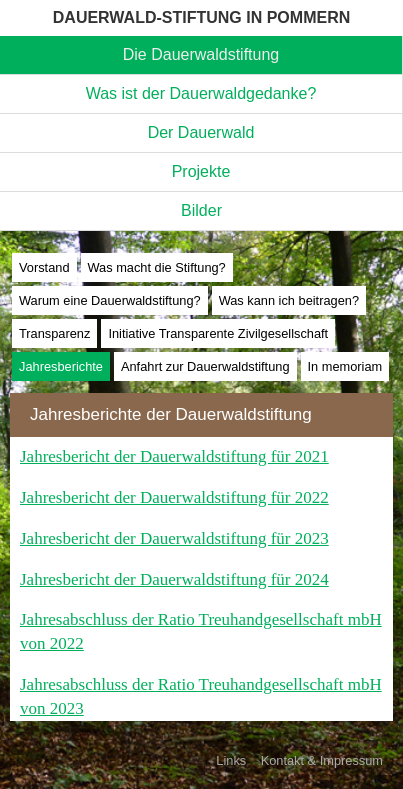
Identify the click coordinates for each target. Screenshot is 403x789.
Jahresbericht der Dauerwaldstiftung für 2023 (174, 538)
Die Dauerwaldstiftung (201, 54)
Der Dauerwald (201, 132)
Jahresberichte (61, 366)
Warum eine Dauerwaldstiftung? (110, 300)
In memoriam (345, 366)
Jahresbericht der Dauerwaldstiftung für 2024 (174, 579)
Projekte (201, 171)
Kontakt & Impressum (322, 760)
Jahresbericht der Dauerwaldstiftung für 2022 (174, 497)
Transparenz (54, 333)
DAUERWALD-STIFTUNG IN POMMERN (201, 17)
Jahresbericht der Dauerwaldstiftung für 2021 (174, 456)
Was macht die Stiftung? (157, 267)
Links (231, 760)
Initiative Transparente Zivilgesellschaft (218, 333)
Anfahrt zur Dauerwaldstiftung (205, 366)
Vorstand (44, 267)
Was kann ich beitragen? (289, 300)
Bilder (201, 210)
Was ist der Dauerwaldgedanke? (201, 93)
